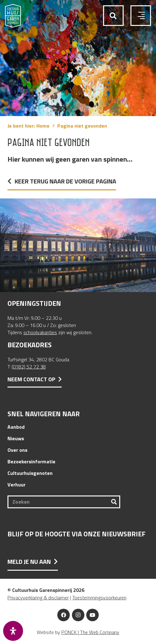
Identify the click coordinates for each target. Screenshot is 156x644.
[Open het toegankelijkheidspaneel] (13, 631)
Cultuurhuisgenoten (30, 473)
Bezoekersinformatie (31, 461)
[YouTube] (92, 615)
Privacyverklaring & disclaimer (38, 598)
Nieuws (16, 438)
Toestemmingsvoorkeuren (99, 598)
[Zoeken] (64, 502)
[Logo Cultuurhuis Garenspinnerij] (13, 16)
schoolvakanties (40, 332)
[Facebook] (64, 615)
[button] (113, 16)
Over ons (17, 450)
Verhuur (17, 485)
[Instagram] (78, 615)
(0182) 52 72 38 (29, 367)
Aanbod (16, 427)
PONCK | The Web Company (90, 632)
